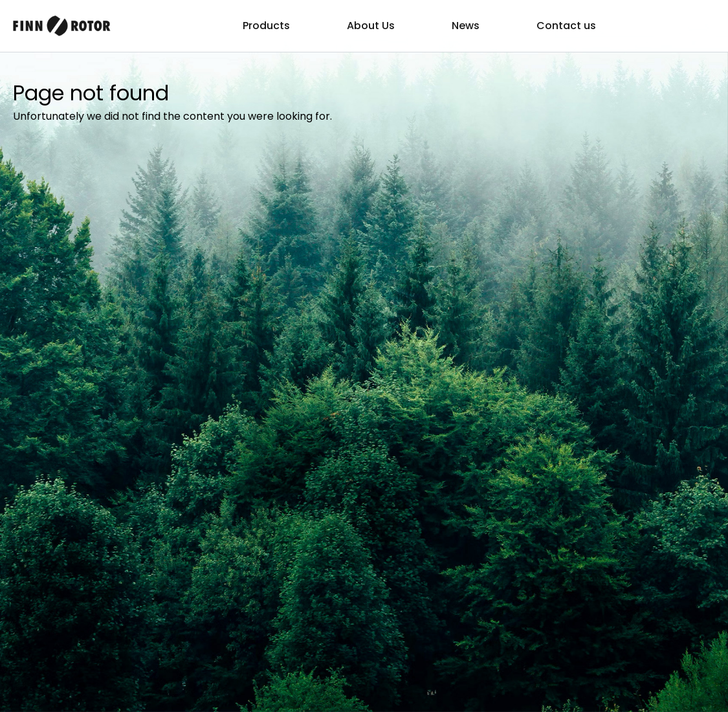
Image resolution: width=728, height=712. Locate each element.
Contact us (566, 26)
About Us (371, 26)
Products (266, 26)
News (466, 26)
